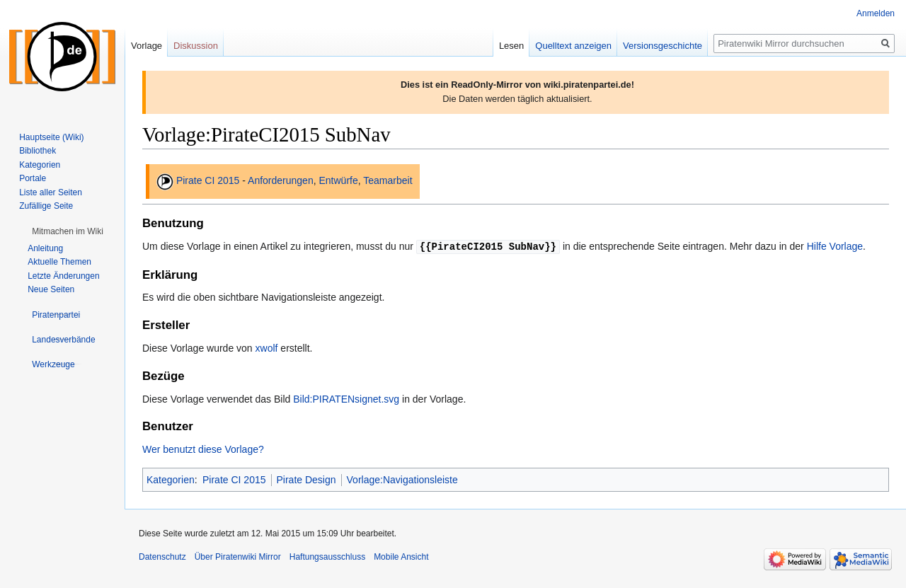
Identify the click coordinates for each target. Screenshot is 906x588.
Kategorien (171, 479)
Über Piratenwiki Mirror (238, 556)
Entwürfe (338, 180)
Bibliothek (38, 151)
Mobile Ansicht (401, 556)
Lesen (511, 46)
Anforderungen (281, 180)
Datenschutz (162, 556)
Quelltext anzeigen (573, 46)
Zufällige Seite (46, 206)
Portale (33, 178)
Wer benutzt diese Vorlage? (203, 449)
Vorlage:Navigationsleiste (402, 479)
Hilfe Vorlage (835, 246)
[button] (68, 231)
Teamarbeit (388, 180)
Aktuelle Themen (59, 262)
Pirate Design (306, 479)
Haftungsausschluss (327, 556)
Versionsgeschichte (663, 46)
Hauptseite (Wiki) (51, 137)
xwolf (267, 347)
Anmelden (876, 13)
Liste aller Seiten (51, 192)
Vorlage (147, 46)
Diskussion (196, 46)
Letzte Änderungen (63, 276)
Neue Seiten (51, 289)
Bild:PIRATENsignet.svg (346, 398)
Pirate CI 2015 (208, 180)
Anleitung (45, 248)
